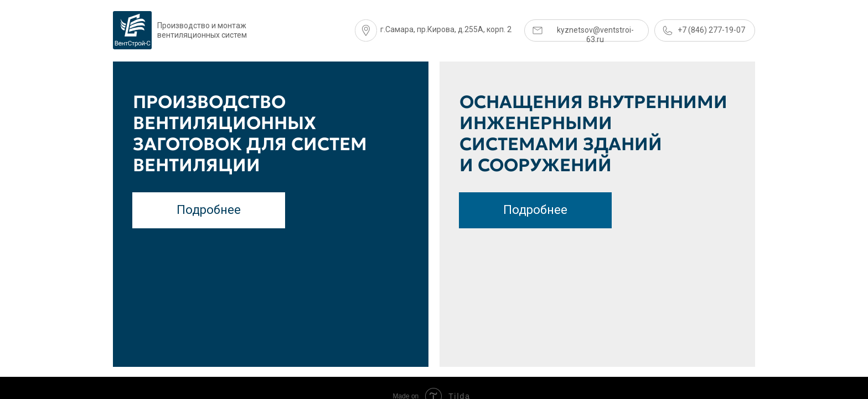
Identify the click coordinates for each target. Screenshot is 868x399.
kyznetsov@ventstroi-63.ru (595, 35)
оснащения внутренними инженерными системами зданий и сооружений (593, 134)
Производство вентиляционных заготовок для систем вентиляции (250, 134)
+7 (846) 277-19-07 (711, 30)
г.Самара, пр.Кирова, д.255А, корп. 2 (446, 29)
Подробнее (535, 210)
